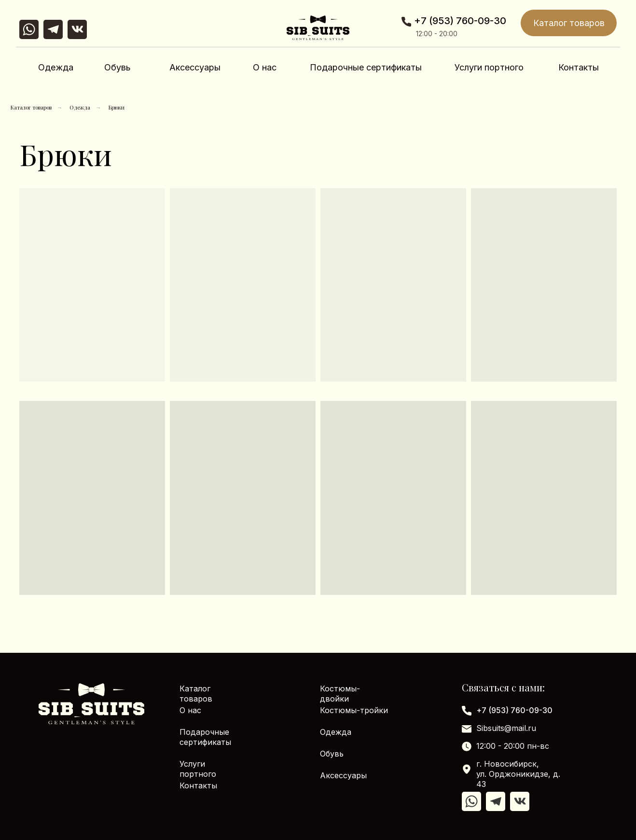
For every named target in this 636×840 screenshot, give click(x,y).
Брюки (117, 107)
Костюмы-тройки (354, 710)
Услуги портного (489, 67)
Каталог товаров (569, 23)
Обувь (118, 67)
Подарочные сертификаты (366, 67)
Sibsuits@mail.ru (506, 728)
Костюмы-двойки (340, 694)
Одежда (56, 67)
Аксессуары (195, 67)
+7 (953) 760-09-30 (460, 21)
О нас (265, 67)
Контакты (579, 67)
